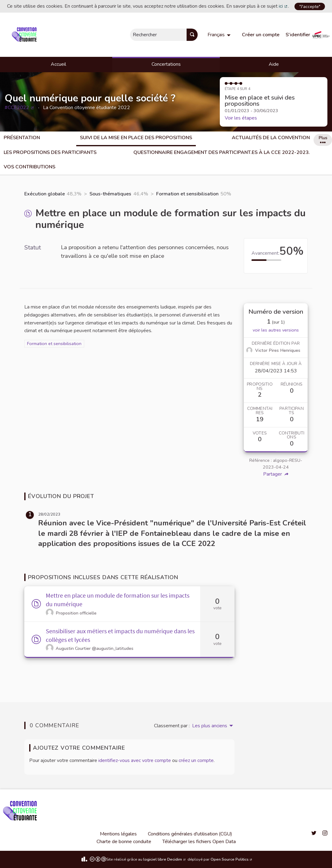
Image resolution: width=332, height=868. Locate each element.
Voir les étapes (241, 118)
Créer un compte (261, 35)
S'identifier (298, 35)
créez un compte (196, 760)
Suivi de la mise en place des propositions (136, 138)
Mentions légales (118, 834)
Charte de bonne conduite (124, 842)
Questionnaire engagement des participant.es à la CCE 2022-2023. (222, 152)
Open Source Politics (232, 859)
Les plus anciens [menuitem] (210, 726)
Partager (276, 474)
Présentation (22, 138)
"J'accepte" (310, 6)
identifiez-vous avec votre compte (135, 760)
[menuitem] (220, 35)
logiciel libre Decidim (165, 859)
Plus (323, 139)
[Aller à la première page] (25, 35)
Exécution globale (45, 194)
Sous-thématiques (110, 194)
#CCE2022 (20, 108)
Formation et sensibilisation (187, 194)
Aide (274, 64)
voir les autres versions (276, 330)
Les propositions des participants (50, 152)
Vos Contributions (30, 167)
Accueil (58, 64)
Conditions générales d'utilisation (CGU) (190, 834)
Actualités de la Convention (271, 138)
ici (283, 6)
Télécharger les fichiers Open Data (199, 842)
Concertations (166, 64)
